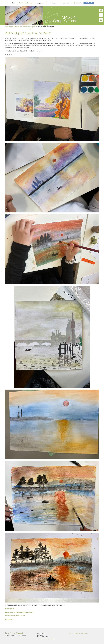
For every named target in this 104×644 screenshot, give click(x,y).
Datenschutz (79, 633)
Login (86, 633)
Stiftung (89, 3)
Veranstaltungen (67, 3)
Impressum (72, 633)
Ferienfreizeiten (53, 3)
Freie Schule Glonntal (26, 3)
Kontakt (79, 3)
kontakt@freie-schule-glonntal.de (46, 639)
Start (13, 3)
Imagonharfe (40, 3)
